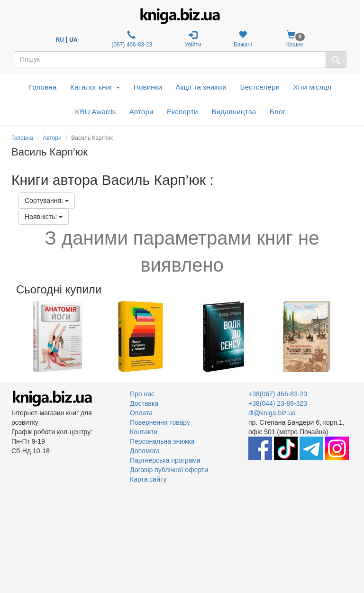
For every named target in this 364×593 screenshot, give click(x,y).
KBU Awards (95, 112)
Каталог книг (95, 87)
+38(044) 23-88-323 (278, 403)
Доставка (144, 403)
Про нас (142, 394)
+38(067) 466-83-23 (278, 394)
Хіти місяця (313, 87)
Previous (13, 337)
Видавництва (234, 112)
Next (351, 337)
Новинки (148, 87)
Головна (43, 87)
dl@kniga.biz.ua (272, 413)
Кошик (295, 39)
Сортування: (47, 201)
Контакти (144, 432)
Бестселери (260, 87)
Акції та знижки (201, 87)
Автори (141, 112)
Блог (278, 112)
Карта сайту (148, 479)
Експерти (182, 112)
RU (60, 40)
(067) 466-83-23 (131, 39)
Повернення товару (160, 422)
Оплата (141, 413)
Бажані (243, 39)
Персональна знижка (162, 441)
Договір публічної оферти (169, 470)
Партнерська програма (165, 460)
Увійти (193, 39)
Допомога (145, 451)
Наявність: (44, 217)
